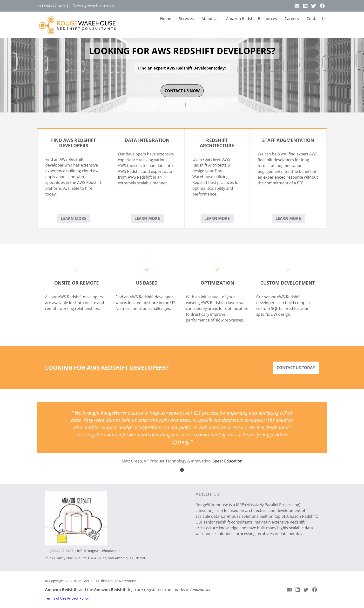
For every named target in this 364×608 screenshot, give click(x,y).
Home (166, 19)
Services (186, 19)
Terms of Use (56, 598)
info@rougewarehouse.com (92, 6)
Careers (292, 19)
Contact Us (317, 19)
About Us (210, 19)
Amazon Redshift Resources (252, 19)
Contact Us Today (296, 368)
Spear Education (228, 461)
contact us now (182, 91)
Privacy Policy (78, 598)
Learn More (74, 218)
